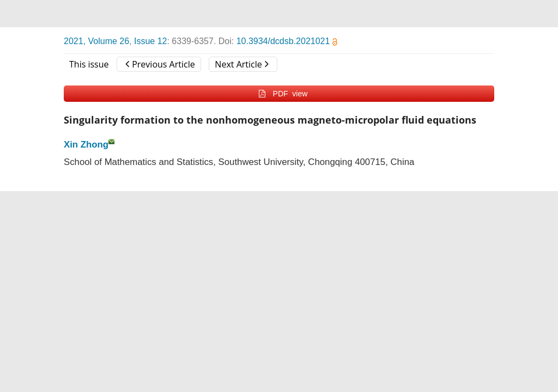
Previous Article (160, 64)
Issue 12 (150, 41)
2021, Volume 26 (96, 41)
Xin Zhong (86, 145)
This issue (89, 64)
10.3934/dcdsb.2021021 (287, 41)
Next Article (241, 64)
